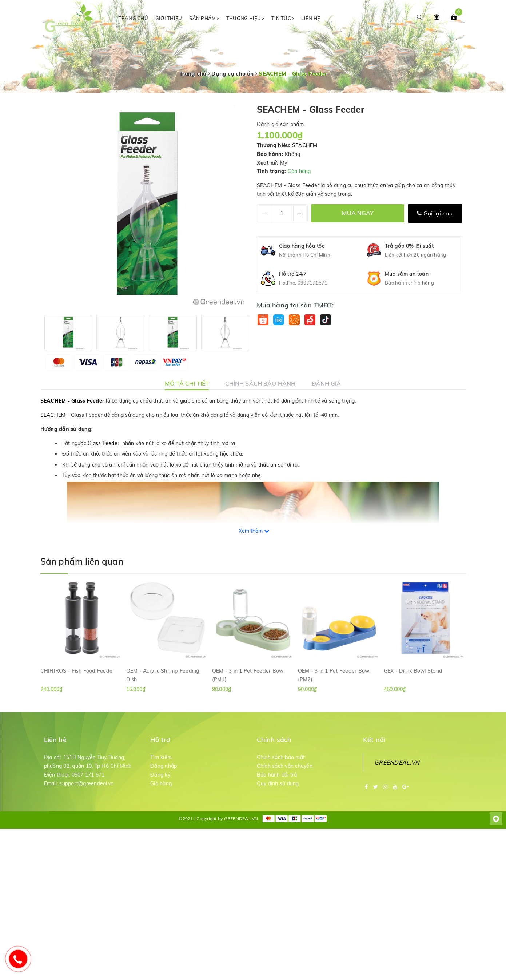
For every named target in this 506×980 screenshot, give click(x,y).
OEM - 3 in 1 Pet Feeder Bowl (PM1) (248, 675)
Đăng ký (160, 775)
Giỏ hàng (161, 783)
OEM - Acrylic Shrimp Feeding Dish (163, 675)
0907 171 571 (88, 775)
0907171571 (313, 283)
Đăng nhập (164, 766)
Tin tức (283, 18)
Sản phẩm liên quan (82, 561)
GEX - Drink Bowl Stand (413, 671)
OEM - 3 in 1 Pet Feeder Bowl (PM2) (334, 675)
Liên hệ (311, 18)
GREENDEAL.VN (397, 762)
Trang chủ (133, 18)
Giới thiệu (169, 18)
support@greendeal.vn (86, 783)
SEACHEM (305, 145)
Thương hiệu (245, 18)
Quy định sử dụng (278, 783)
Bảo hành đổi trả (277, 775)
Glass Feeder (103, 443)
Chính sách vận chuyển (285, 766)
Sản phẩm (204, 18)
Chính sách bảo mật (281, 757)
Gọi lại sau (435, 213)
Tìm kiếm (161, 757)
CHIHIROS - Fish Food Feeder (77, 671)
